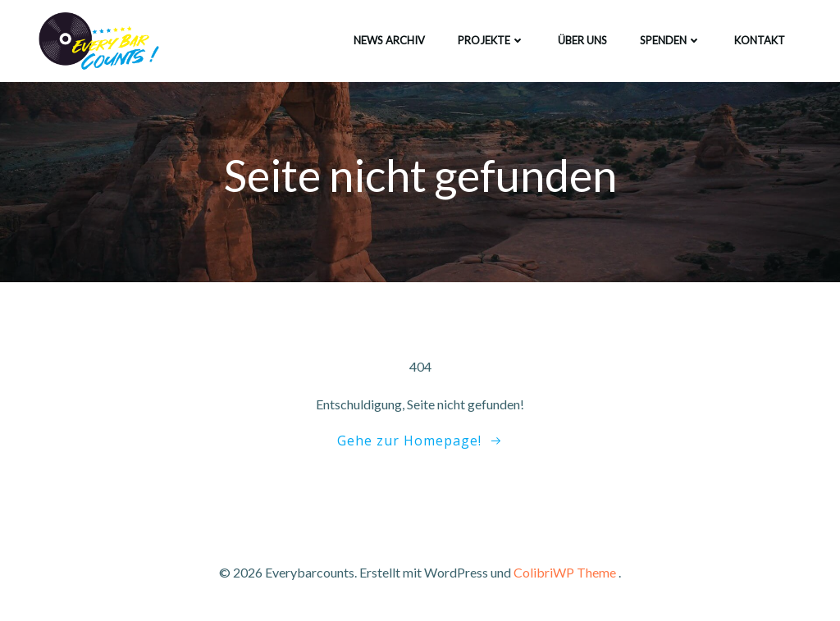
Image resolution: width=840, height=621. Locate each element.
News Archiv (389, 40)
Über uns (582, 40)
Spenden (671, 40)
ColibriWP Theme (565, 572)
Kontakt (760, 40)
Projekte (491, 40)
